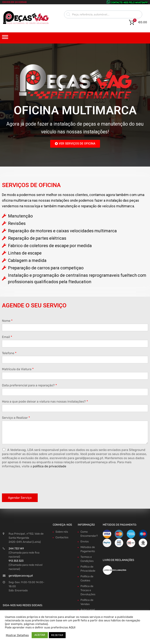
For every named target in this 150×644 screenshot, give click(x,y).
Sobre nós (62, 532)
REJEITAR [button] (57, 635)
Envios (85, 542)
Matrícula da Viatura (18, 369)
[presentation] (32, 487)
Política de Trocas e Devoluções (88, 590)
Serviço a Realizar (16, 418)
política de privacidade (50, 466)
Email (7, 337)
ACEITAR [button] (40, 635)
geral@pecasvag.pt (21, 576)
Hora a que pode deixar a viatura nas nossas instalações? (45, 401)
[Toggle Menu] (5, 38)
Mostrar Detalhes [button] (17, 635)
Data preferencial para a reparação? (29, 385)
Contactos (62, 537)
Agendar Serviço (20, 498)
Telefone (9, 353)
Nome (7, 321)
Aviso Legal (88, 610)
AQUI (72, 627)
